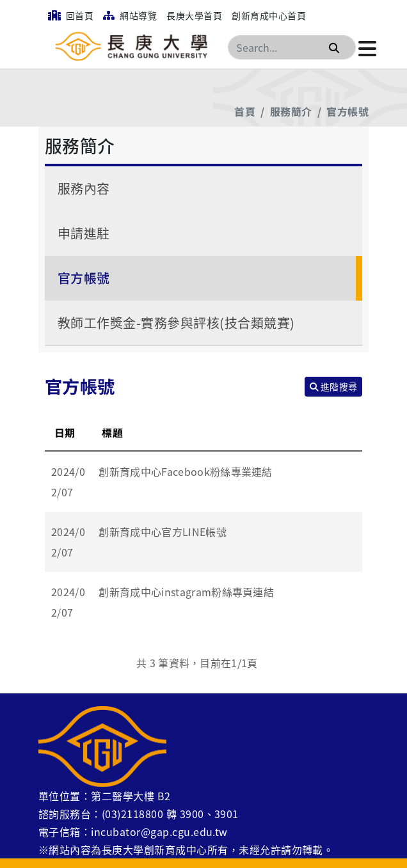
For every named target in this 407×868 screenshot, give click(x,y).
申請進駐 (84, 233)
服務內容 (84, 188)
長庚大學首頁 (194, 15)
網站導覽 (130, 15)
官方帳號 (347, 111)
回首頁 (71, 15)
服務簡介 (291, 111)
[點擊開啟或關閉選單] (367, 47)
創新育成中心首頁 (269, 15)
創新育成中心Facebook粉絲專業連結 (185, 471)
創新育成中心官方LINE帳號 (162, 532)
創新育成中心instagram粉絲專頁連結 (186, 592)
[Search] (292, 47)
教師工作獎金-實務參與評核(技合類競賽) (176, 323)
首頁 (245, 111)
